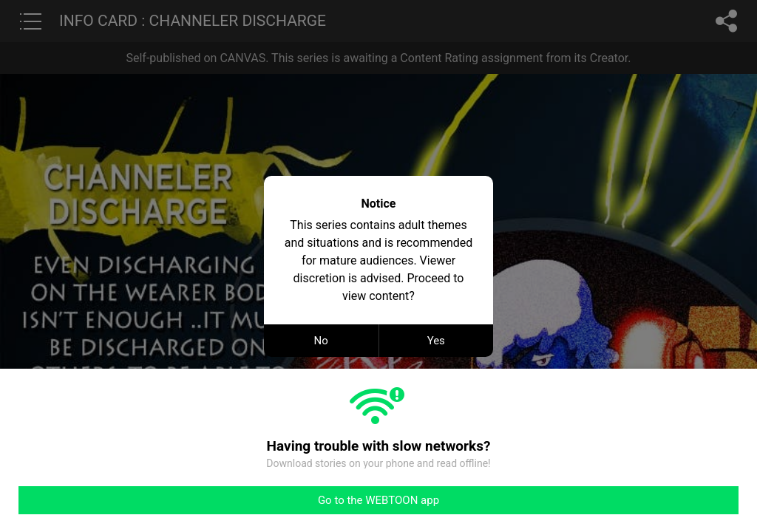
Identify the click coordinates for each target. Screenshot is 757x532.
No (321, 341)
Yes (436, 341)
